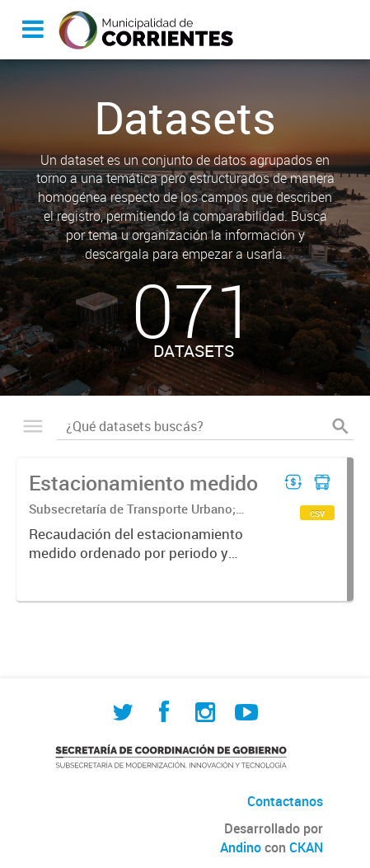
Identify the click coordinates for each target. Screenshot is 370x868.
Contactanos (285, 801)
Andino (241, 847)
